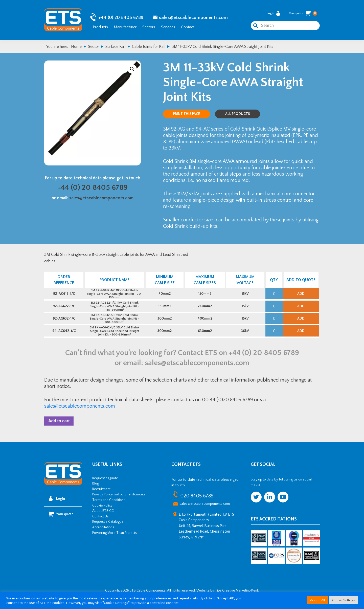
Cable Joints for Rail (149, 47)
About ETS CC (103, 521)
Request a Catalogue (108, 532)
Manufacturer (125, 27)
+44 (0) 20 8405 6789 (121, 18)
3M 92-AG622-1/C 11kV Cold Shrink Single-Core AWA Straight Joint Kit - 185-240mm (114, 310)
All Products (238, 114)
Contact (188, 27)
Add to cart (60, 430)
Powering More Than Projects (115, 543)
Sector (94, 47)
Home (76, 47)
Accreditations (103, 538)
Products (100, 27)
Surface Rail (116, 47)
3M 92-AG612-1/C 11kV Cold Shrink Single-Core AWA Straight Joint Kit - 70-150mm (114, 295)
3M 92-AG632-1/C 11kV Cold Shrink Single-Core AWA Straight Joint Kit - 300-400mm (114, 324)
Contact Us (100, 527)
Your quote (303, 14)
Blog (96, 494)
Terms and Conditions (109, 510)
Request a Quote (105, 489)
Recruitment (101, 499)
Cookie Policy (102, 516)
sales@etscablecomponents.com (193, 18)
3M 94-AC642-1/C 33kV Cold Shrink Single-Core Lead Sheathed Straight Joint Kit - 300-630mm (114, 339)
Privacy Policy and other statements (119, 505)
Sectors (149, 27)
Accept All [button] (317, 600)
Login (273, 14)
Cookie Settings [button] (343, 600)
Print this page (187, 114)
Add (301, 295)
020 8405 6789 (197, 506)
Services (168, 27)
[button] (132, 70)
